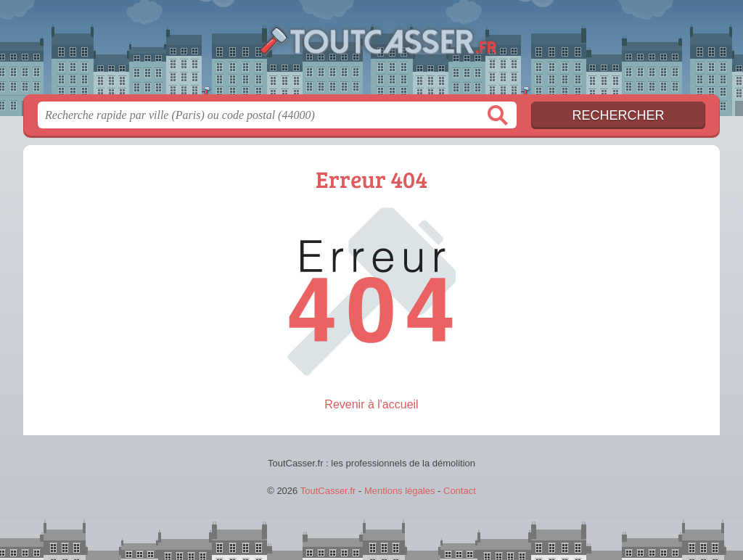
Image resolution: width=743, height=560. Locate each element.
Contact (460, 491)
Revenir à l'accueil (371, 404)
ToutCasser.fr (371, 52)
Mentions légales (400, 491)
